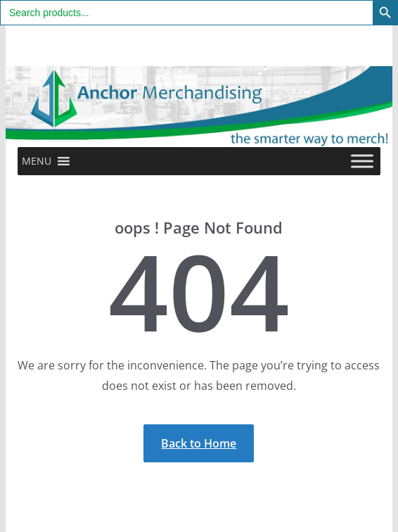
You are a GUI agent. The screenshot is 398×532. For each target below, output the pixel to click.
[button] (37, 161)
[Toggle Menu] (362, 161)
